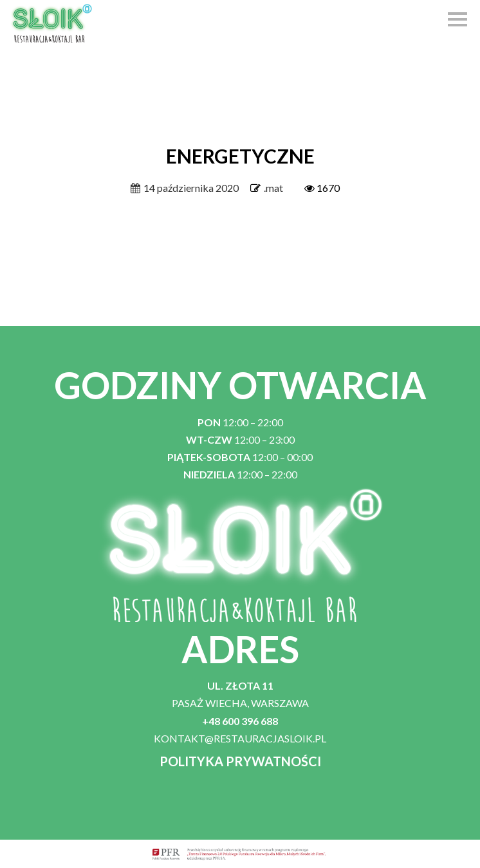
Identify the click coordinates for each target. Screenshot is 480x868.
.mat (273, 188)
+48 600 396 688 (240, 721)
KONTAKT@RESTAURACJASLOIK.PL (240, 738)
